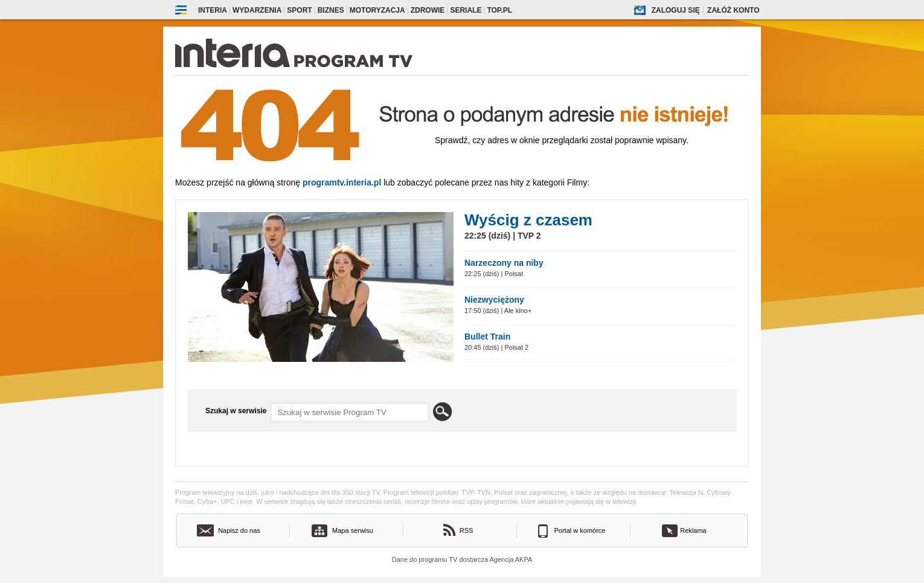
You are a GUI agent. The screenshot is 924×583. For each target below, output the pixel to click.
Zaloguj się (676, 10)
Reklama (693, 530)
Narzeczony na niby (504, 263)
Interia (213, 10)
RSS (467, 530)
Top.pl (499, 10)
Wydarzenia (257, 10)
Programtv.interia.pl (342, 182)
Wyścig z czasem (528, 220)
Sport (299, 10)
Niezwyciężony (494, 300)
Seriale (466, 10)
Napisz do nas (239, 530)
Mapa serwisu (353, 530)
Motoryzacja (377, 10)
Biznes (331, 10)
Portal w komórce (580, 530)
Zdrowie (428, 10)
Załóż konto (733, 10)
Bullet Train (487, 337)
